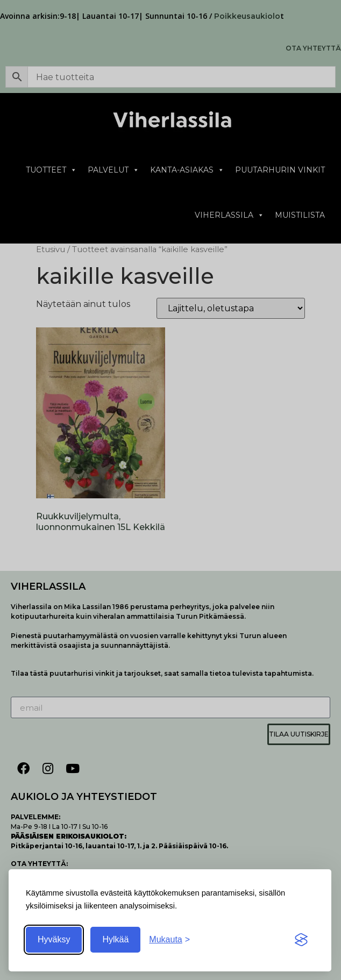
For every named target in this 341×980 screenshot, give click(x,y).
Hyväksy (54, 939)
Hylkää (115, 939)
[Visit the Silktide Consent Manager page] (301, 940)
